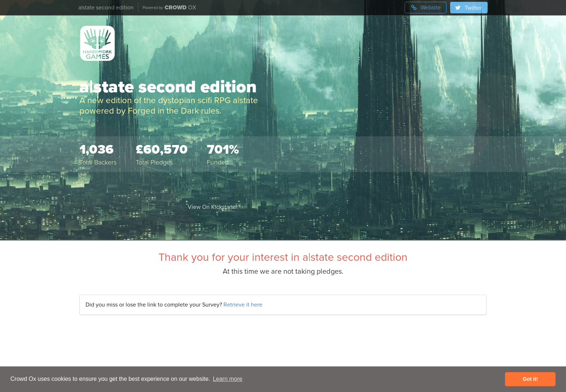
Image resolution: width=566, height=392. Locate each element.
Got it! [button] (530, 379)
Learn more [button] (228, 379)
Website (426, 8)
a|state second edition (106, 8)
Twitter (468, 8)
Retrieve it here (243, 305)
